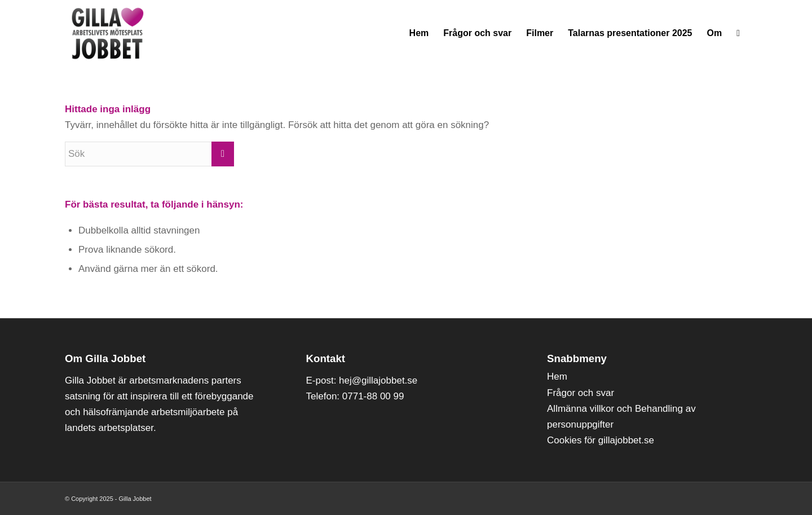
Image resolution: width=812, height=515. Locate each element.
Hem (557, 377)
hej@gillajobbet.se (378, 380)
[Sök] (738, 33)
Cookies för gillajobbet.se (601, 440)
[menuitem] (419, 33)
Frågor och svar (581, 393)
